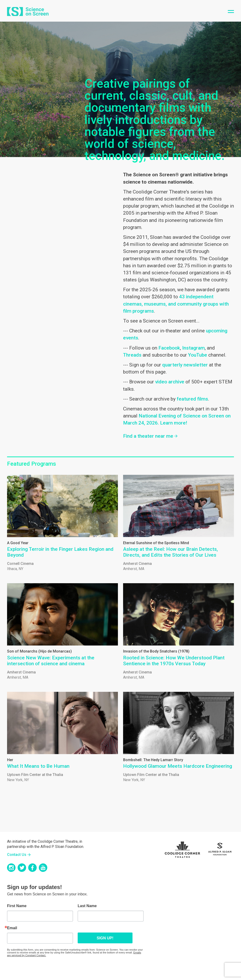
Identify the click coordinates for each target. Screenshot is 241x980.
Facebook (169, 348)
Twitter (22, 868)
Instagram (193, 348)
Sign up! (92, 938)
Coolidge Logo (182, 848)
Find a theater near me (148, 436)
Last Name (87, 906)
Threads (132, 355)
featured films (192, 399)
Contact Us (17, 855)
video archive (170, 382)
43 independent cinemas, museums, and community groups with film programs (176, 304)
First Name (17, 906)
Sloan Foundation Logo (220, 848)
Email (12, 928)
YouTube (198, 355)
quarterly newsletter (185, 365)
